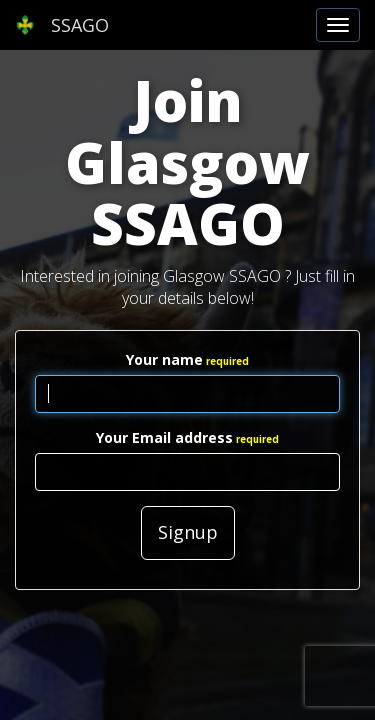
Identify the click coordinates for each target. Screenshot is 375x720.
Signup (188, 532)
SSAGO (62, 25)
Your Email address (164, 437)
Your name (164, 359)
